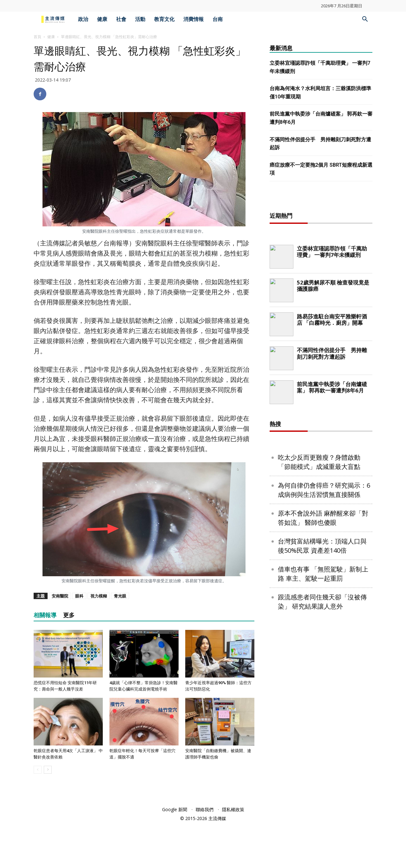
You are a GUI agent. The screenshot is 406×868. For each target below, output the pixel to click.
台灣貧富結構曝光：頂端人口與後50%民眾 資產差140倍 (322, 751)
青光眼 (120, 596)
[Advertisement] (321, 301)
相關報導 (45, 615)
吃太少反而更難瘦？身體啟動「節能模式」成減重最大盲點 (319, 667)
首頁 (37, 37)
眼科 (79, 596)
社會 (121, 19)
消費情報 (193, 19)
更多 (69, 615)
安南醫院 (60, 596)
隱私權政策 (233, 853)
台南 (218, 19)
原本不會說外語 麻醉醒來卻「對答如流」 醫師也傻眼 (323, 723)
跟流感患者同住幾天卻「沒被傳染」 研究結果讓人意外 (322, 806)
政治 (83, 19)
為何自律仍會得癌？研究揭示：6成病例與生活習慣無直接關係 (324, 695)
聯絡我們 (205, 853)
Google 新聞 (175, 853)
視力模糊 (99, 596)
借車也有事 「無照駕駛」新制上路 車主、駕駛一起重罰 (323, 778)
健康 (102, 19)
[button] (365, 20)
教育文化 (164, 19)
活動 (140, 19)
